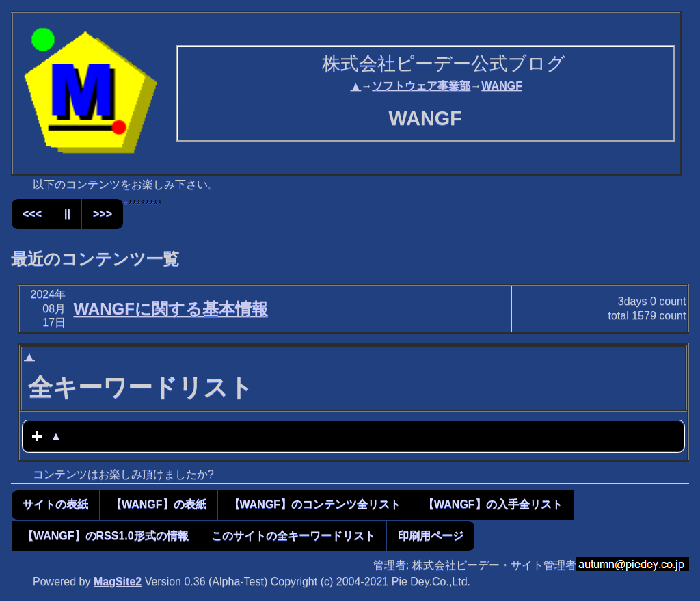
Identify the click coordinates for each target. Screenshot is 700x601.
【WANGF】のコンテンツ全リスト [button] (315, 504)
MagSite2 (118, 582)
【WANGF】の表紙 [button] (159, 504)
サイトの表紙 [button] (55, 504)
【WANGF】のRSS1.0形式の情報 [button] (106, 536)
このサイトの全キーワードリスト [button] (293, 536)
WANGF (502, 86)
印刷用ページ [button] (431, 536)
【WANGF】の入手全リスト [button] (493, 504)
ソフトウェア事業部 (421, 86)
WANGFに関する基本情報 (170, 309)
